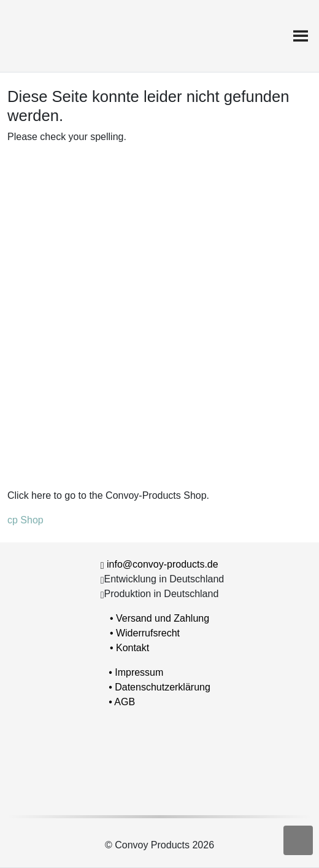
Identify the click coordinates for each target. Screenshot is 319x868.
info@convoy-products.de (163, 564)
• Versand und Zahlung (159, 618)
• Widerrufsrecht (145, 633)
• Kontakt (129, 648)
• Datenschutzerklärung (159, 687)
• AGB (122, 702)
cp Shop (25, 520)
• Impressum (136, 672)
